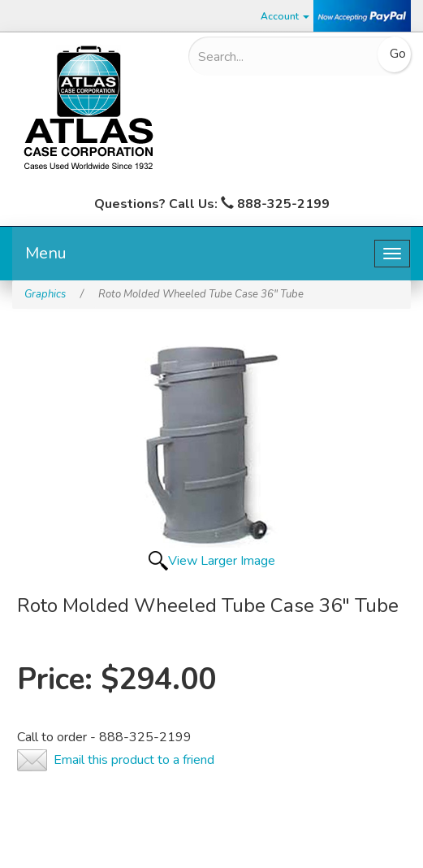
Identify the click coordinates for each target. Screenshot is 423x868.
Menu (46, 253)
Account (285, 16)
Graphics (45, 294)
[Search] (283, 57)
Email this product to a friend (134, 760)
